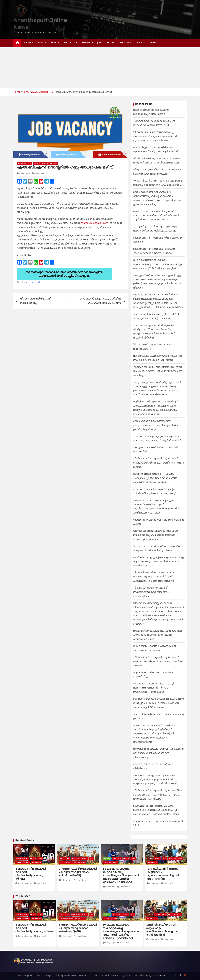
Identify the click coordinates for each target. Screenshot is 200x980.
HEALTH (55, 43)
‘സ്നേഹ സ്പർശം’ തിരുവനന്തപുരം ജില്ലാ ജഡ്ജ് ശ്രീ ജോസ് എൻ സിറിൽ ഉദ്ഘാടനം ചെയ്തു (158, 371)
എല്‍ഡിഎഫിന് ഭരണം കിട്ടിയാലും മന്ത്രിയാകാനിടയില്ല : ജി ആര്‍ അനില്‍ (163, 874)
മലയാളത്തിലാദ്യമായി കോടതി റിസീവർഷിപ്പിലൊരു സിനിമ (31, 874)
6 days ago (109, 887)
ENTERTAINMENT (22, 859)
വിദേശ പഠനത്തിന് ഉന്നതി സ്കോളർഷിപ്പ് (36, 301)
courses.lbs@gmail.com (94, 223)
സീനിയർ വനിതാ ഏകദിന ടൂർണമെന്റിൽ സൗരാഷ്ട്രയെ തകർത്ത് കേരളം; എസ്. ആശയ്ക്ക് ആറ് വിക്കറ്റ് (157, 795)
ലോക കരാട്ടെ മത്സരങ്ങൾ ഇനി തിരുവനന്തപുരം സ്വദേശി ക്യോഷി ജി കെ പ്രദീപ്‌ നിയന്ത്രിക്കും (157, 425)
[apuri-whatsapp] (64, 270)
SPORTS (111, 43)
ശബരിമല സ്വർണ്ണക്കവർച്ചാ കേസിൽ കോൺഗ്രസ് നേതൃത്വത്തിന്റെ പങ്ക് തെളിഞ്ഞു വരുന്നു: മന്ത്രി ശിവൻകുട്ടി (155, 780)
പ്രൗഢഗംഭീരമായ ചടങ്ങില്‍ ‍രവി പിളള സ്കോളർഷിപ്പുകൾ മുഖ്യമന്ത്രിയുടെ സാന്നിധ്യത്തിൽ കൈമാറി (156, 535)
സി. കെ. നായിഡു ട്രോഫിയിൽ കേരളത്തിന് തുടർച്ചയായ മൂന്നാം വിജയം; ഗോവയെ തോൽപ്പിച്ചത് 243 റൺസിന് (159, 703)
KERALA (36, 163)
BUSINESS (87, 43)
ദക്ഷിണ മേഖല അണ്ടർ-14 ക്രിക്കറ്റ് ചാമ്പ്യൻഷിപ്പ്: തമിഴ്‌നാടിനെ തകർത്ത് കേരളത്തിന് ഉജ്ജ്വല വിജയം (155, 478)
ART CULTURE (65, 859)
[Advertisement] (100, 68)
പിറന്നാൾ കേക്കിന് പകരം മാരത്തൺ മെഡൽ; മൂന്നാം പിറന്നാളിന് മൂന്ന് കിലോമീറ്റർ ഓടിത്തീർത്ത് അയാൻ (155, 577)
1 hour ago (65, 880)
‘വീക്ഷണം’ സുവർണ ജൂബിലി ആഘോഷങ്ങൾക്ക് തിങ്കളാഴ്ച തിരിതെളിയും (151, 592)
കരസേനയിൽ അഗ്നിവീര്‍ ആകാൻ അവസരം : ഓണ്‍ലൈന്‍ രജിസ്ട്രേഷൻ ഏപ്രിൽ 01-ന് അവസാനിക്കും (156, 216)
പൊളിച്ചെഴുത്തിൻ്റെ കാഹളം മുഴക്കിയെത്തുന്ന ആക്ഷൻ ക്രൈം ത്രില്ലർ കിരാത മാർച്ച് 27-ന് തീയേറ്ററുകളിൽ (158, 264)
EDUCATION (71, 43)
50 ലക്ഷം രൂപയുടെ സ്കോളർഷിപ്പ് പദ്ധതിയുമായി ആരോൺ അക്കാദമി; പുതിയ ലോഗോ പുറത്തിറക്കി (155, 136)
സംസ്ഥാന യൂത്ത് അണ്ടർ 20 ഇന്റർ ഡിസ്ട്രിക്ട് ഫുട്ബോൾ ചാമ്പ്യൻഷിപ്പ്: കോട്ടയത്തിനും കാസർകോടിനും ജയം (156, 810)
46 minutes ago (24, 883)
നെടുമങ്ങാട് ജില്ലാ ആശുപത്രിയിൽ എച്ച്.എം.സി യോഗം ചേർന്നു (100, 301)
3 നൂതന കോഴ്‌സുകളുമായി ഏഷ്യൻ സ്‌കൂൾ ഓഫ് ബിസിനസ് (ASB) (78, 872)
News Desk (38, 174)
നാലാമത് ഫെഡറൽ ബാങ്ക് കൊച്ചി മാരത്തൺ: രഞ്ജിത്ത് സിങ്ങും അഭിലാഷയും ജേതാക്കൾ (153, 688)
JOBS (100, 43)
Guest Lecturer (29, 282)
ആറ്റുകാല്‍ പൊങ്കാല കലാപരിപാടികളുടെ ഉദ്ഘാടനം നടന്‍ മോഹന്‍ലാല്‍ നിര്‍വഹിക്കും (158, 753)
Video (153, 43)
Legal (140, 43)
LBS (38, 282)
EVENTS (42, 43)
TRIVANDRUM (52, 163)
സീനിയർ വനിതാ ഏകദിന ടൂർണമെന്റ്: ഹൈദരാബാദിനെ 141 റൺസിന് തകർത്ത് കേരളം (158, 662)
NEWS (28, 43)
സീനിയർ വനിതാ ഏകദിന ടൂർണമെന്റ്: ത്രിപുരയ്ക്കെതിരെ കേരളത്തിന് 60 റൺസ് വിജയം (158, 463)
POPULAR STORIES (23, 862)
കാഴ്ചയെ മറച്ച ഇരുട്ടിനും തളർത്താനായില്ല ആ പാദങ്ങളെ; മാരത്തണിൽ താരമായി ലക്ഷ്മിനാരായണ (159, 562)
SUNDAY (125, 43)
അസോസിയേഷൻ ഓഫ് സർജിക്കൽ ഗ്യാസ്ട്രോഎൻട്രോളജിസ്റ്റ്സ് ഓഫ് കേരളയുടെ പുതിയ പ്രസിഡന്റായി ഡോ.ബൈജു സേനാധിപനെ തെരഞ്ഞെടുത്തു (155, 734)
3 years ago (23, 174)
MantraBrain (159, 976)
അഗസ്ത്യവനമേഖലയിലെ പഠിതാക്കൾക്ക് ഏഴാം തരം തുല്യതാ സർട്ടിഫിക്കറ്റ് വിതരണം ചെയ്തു (158, 635)
